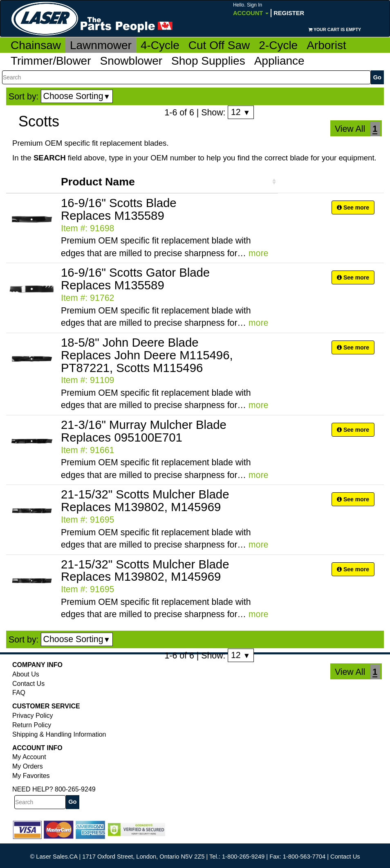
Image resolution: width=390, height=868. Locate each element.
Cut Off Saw (219, 45)
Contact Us (28, 684)
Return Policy (32, 725)
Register (289, 13)
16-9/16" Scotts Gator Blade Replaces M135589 (135, 279)
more (259, 253)
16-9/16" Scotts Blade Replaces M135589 (119, 209)
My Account (29, 757)
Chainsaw (36, 45)
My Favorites (31, 776)
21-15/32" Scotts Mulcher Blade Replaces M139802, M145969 (145, 501)
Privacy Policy (33, 716)
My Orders (28, 766)
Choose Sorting (77, 96)
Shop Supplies (208, 61)
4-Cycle (160, 45)
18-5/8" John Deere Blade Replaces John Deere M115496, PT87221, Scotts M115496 (147, 355)
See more (353, 207)
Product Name (98, 182)
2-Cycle (278, 45)
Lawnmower (101, 45)
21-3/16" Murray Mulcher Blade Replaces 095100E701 (144, 431)
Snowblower (131, 61)
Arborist (326, 45)
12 (241, 112)
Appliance (279, 61)
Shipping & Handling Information (59, 734)
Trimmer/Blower (51, 61)
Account (251, 9)
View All (350, 129)
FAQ (19, 693)
